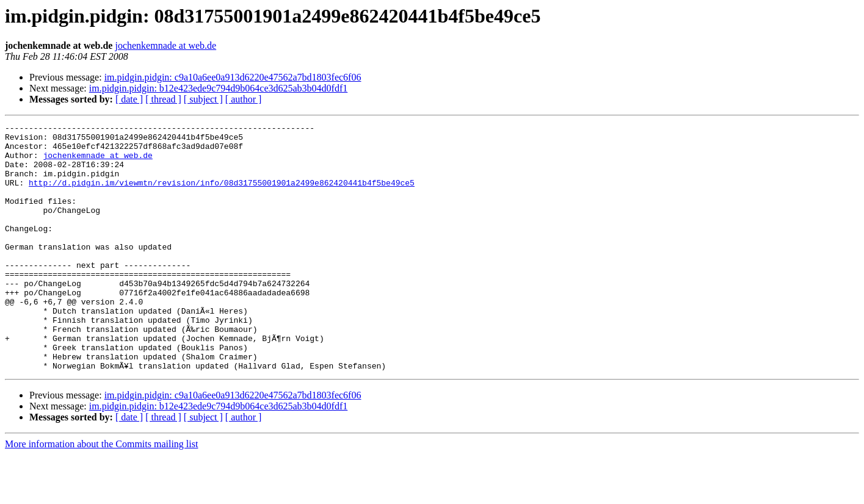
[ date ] (129, 99)
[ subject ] (203, 99)
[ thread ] (163, 99)
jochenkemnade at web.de (165, 45)
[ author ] (244, 99)
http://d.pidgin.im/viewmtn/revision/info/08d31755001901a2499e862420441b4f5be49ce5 (222, 195)
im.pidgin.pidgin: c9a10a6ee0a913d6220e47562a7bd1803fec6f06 (233, 77)
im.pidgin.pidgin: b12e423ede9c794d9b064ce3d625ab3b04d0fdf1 (218, 88)
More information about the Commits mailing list (101, 493)
